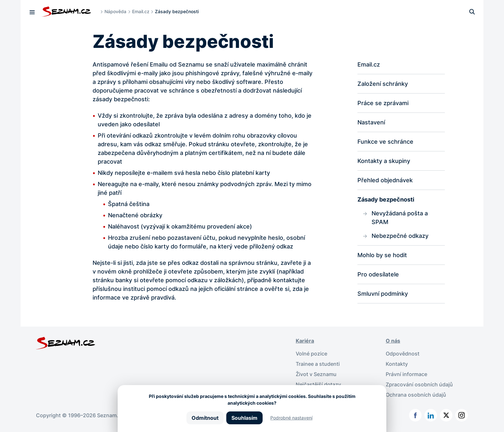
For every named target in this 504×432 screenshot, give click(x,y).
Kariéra (305, 341)
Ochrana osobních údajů (416, 395)
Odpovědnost (403, 354)
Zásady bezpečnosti (386, 199)
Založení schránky (383, 84)
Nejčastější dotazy (318, 384)
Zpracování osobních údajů (419, 384)
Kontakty (397, 364)
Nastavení (371, 122)
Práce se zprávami (383, 103)
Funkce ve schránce (385, 142)
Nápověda (115, 11)
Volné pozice (311, 354)
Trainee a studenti (318, 364)
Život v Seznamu (316, 374)
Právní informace (406, 374)
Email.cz (141, 11)
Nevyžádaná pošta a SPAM (400, 218)
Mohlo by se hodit (382, 255)
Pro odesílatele (378, 274)
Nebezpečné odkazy (400, 236)
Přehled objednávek (385, 180)
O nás (393, 341)
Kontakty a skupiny (384, 161)
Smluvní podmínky (383, 294)
